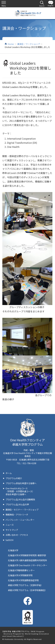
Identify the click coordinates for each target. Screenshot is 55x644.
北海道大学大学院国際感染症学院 (23, 580)
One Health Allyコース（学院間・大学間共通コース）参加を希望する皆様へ (20, 491)
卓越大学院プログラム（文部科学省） (25, 585)
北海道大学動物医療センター (21, 570)
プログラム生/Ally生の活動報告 (20, 499)
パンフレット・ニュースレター (20, 520)
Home (11, 44)
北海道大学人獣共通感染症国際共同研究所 (27, 560)
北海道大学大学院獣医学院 (20, 575)
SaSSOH (10, 540)
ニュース (10, 525)
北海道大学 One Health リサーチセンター (27, 565)
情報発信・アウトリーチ (17, 515)
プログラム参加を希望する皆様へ (21, 483)
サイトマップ (12, 530)
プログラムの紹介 (14, 478)
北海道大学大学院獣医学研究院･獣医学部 (27, 555)
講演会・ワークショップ (29, 44)
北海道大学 (13, 550)
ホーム (9, 473)
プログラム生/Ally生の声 (17, 504)
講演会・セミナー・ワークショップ (22, 510)
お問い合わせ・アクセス (17, 535)
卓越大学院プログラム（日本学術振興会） (27, 590)
